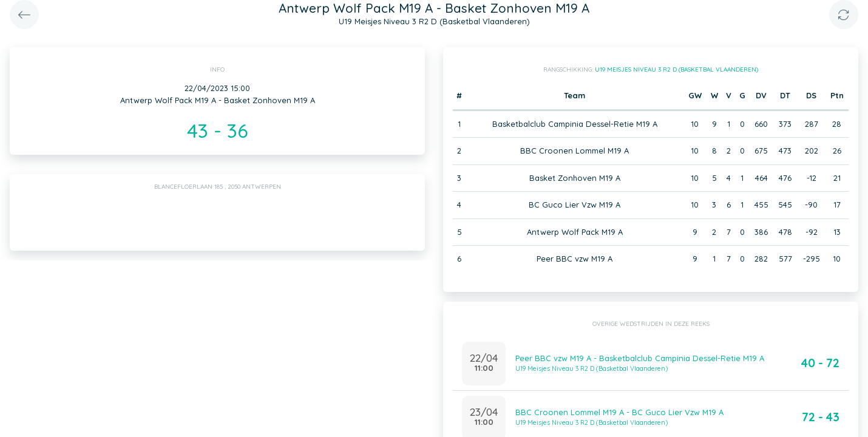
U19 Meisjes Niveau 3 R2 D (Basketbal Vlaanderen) (676, 69)
